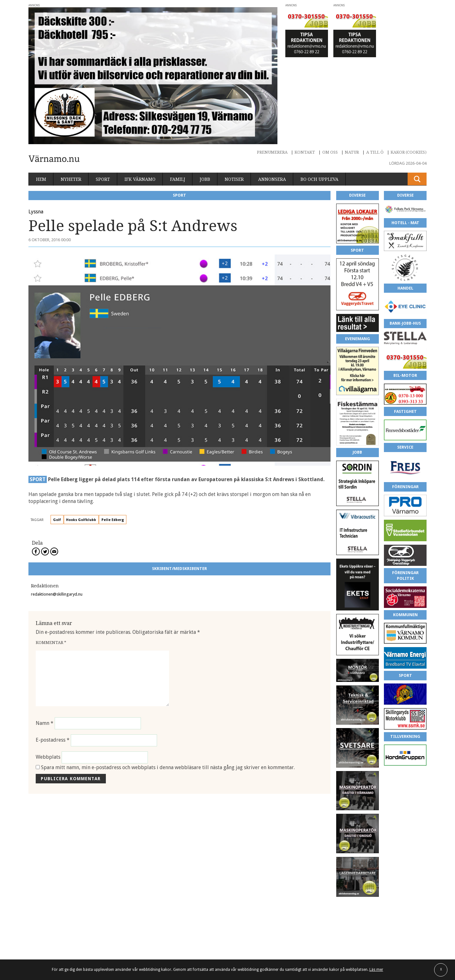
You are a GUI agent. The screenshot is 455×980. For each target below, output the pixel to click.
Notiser (234, 179)
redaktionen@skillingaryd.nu (57, 594)
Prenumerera (272, 152)
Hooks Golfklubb (81, 520)
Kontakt (305, 152)
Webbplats (48, 757)
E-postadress (53, 740)
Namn (45, 723)
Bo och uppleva (319, 179)
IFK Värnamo (140, 179)
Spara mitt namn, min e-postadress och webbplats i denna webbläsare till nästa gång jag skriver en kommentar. (168, 767)
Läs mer (376, 970)
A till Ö (375, 152)
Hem (41, 179)
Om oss (330, 152)
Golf (57, 520)
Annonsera (272, 179)
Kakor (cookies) (409, 152)
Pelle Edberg (113, 520)
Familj (178, 179)
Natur (352, 152)
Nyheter (71, 179)
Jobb (205, 179)
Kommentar (51, 643)
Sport (103, 179)
